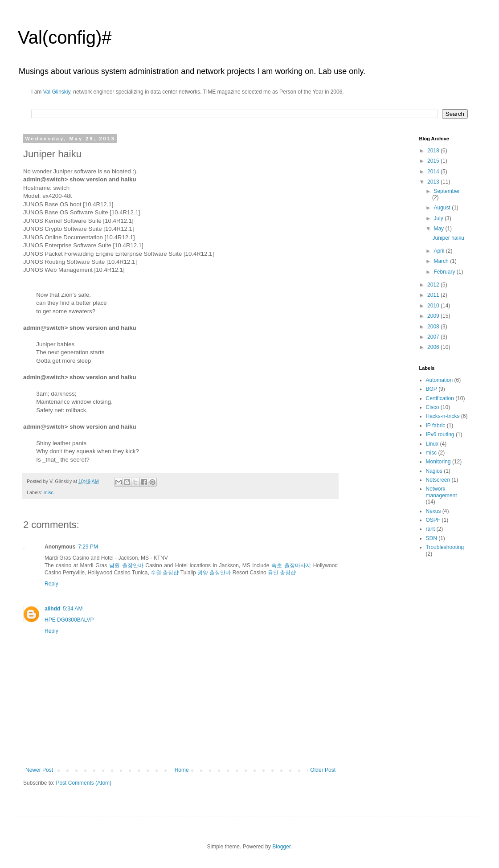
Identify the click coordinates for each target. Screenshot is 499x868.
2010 (434, 306)
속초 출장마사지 (291, 565)
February (445, 272)
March (442, 261)
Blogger (281, 847)
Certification (440, 398)
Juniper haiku (448, 238)
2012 (434, 285)
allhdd (52, 609)
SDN (432, 538)
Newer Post (39, 770)
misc (49, 492)
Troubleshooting (445, 547)
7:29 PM (88, 547)
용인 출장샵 (282, 573)
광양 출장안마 (214, 573)
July (439, 218)
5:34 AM (73, 609)
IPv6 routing (440, 434)
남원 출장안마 (126, 565)
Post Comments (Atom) (84, 783)
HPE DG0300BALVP (69, 620)
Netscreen (438, 480)
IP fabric (436, 426)
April (440, 251)
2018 (434, 151)
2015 (434, 161)
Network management (442, 492)
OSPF (433, 520)
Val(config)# (65, 37)
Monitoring (438, 462)
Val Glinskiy (57, 92)
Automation (440, 380)
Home (182, 770)
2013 (434, 182)
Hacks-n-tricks (443, 416)
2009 (434, 316)
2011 (434, 295)
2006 (434, 347)
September (447, 191)
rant (431, 529)
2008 (434, 327)
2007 (434, 337)
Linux (432, 444)
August (443, 208)
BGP (432, 389)
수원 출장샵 (165, 573)
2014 (434, 172)
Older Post (323, 770)
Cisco (433, 407)
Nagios (434, 471)
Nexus (434, 511)
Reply (51, 584)
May (439, 229)
